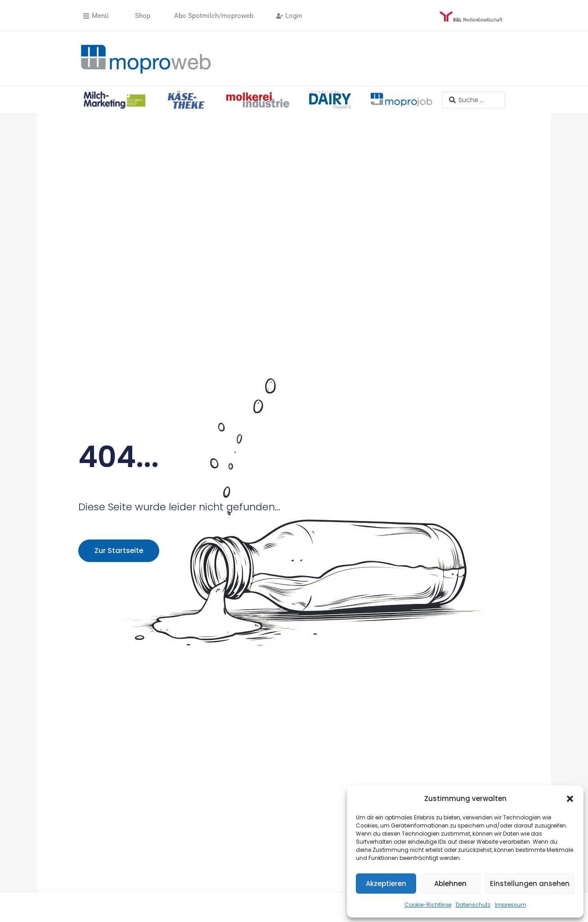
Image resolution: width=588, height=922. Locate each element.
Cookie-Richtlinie (428, 905)
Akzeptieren (386, 884)
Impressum (511, 905)
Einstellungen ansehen (530, 884)
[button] (570, 799)
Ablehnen (450, 884)
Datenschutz (473, 905)
